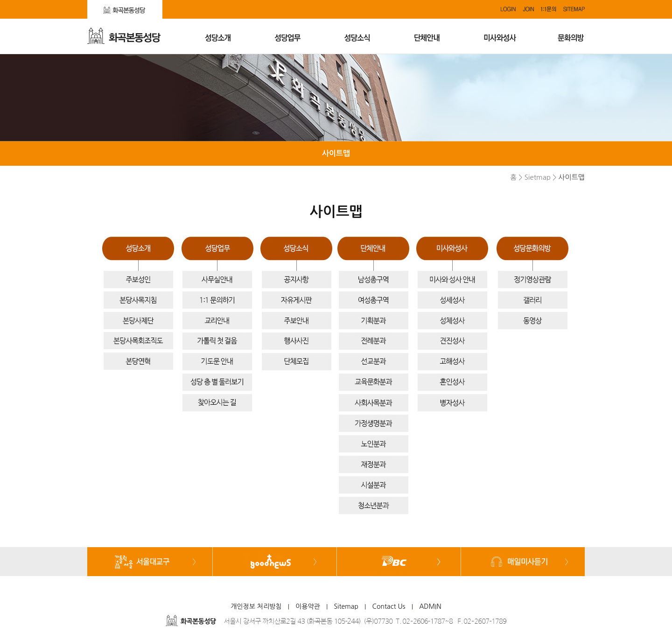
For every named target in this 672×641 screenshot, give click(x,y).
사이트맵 (336, 153)
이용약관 (308, 606)
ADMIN (430, 606)
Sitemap (346, 606)
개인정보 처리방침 (256, 606)
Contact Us (389, 606)
